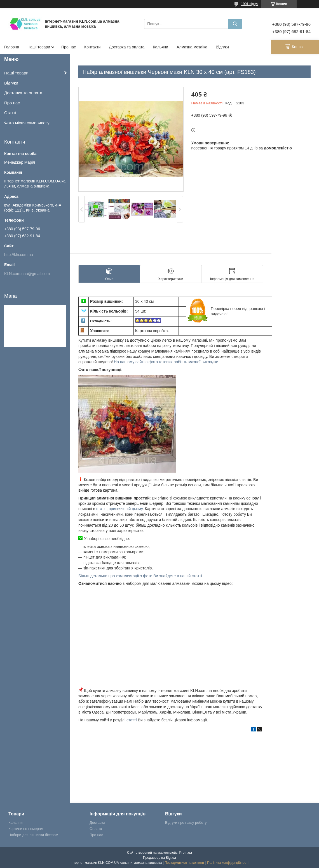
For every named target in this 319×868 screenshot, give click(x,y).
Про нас (69, 47)
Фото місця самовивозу (27, 123)
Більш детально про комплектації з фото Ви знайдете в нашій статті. (141, 576)
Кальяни (160, 47)
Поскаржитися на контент (184, 863)
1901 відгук (250, 4)
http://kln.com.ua (19, 255)
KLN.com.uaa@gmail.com (27, 274)
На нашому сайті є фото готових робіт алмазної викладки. (167, 362)
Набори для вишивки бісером (33, 835)
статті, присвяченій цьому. (120, 509)
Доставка (97, 823)
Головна (12, 47)
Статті (10, 113)
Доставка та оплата (127, 47)
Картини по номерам (26, 829)
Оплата (96, 829)
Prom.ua (186, 853)
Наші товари (39, 47)
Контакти (92, 47)
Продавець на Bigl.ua (159, 858)
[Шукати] (235, 24)
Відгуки (222, 47)
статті (132, 720)
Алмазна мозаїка (192, 47)
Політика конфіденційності (228, 863)
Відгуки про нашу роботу (186, 823)
